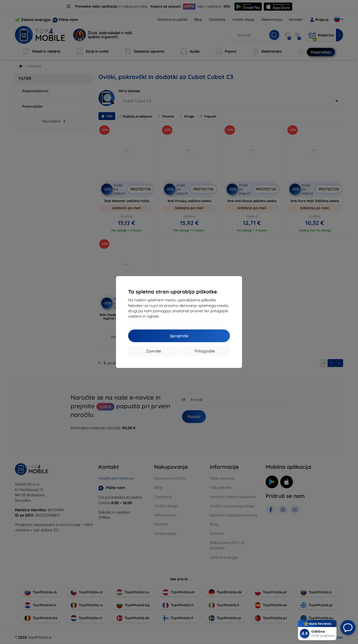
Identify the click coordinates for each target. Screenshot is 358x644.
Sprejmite (179, 336)
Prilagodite (205, 351)
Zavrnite (153, 351)
